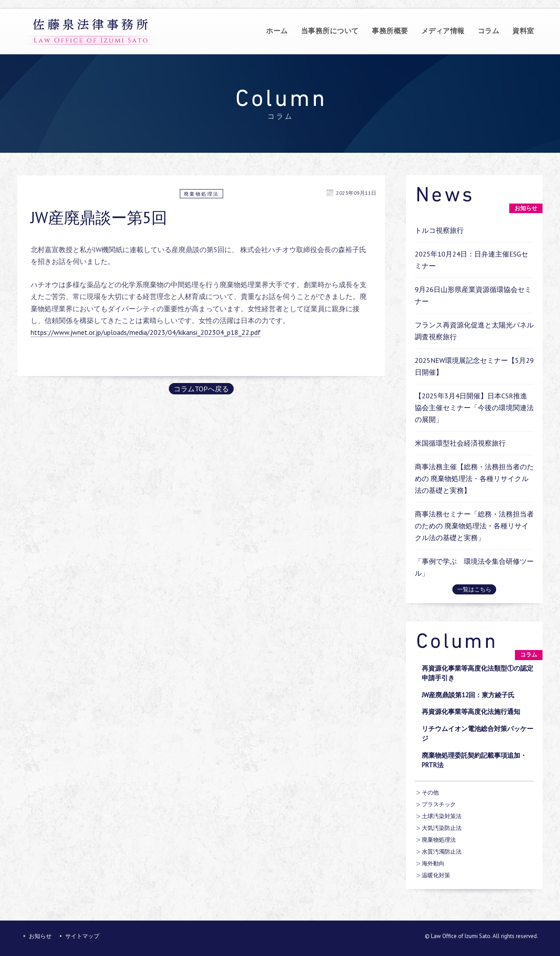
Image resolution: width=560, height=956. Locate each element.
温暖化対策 (436, 875)
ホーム (277, 31)
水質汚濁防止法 (442, 852)
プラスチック (439, 804)
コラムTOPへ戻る (201, 389)
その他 (430, 793)
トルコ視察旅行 (439, 230)
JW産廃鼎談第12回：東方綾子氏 (468, 695)
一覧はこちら (474, 589)
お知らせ (40, 936)
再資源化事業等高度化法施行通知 (471, 712)
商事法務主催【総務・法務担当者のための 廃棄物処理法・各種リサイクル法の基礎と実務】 (474, 478)
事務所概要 (390, 31)
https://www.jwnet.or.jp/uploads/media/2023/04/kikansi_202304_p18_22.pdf (146, 332)
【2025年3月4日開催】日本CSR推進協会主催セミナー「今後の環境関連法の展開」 (474, 408)
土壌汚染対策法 (442, 816)
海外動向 (433, 863)
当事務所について (330, 31)
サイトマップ (82, 936)
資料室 (523, 31)
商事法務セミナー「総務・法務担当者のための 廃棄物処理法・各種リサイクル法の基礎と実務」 (474, 526)
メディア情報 (443, 31)
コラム (489, 31)
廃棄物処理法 (201, 194)
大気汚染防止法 (442, 828)
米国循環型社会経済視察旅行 (460, 443)
